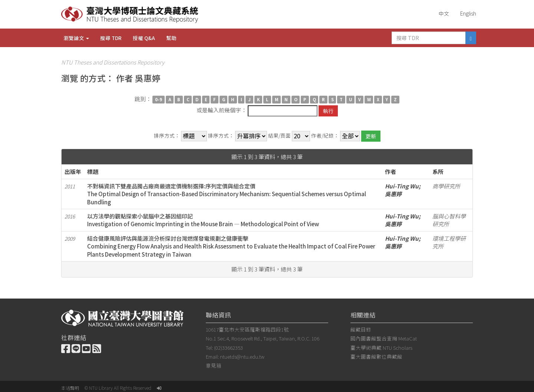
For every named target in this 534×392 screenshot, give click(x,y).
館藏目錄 (361, 329)
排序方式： (167, 136)
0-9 (159, 99)
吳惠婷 (393, 194)
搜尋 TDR (111, 38)
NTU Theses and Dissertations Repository (113, 62)
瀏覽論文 (76, 38)
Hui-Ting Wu (402, 186)
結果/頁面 (279, 136)
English (468, 13)
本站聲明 (70, 388)
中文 (444, 13)
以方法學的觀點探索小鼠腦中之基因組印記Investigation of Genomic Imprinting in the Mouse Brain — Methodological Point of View (203, 220)
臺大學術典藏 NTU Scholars (381, 347)
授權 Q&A (144, 38)
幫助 (171, 38)
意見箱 (214, 365)
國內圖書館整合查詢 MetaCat (384, 338)
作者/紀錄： (325, 136)
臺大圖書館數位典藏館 (376, 356)
